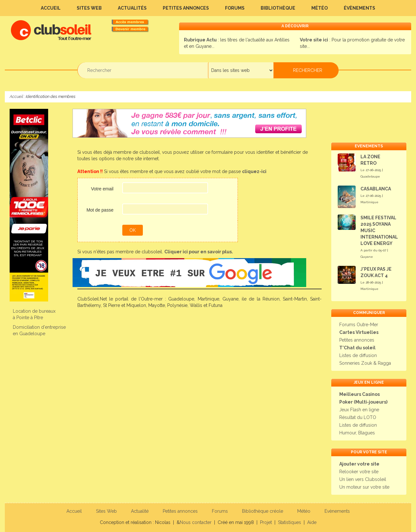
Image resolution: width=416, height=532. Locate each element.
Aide (312, 522)
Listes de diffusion (358, 355)
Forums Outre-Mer (359, 325)
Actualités (132, 8)
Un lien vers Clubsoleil (363, 479)
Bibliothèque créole (263, 511)
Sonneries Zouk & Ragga (365, 363)
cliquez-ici (254, 171)
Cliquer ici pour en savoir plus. (199, 252)
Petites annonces (186, 8)
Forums (235, 8)
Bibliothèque (278, 8)
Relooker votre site (359, 472)
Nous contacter (196, 522)
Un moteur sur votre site (364, 487)
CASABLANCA (376, 189)
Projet (266, 522)
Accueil (51, 8)
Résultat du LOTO (358, 417)
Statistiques (290, 522)
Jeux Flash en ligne (359, 410)
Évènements (360, 8)
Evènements (337, 511)
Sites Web (89, 8)
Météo (320, 8)
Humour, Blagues (357, 433)
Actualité (140, 511)
